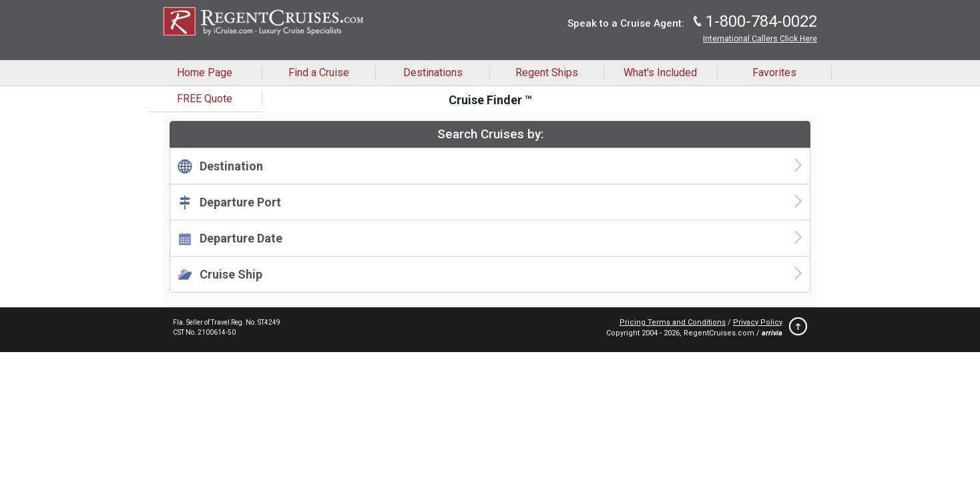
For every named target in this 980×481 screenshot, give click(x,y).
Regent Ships (547, 72)
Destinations (433, 72)
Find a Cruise (319, 72)
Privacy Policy (758, 322)
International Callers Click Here (760, 39)
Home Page (205, 72)
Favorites (774, 72)
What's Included (660, 72)
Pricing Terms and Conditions (673, 322)
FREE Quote (205, 99)
